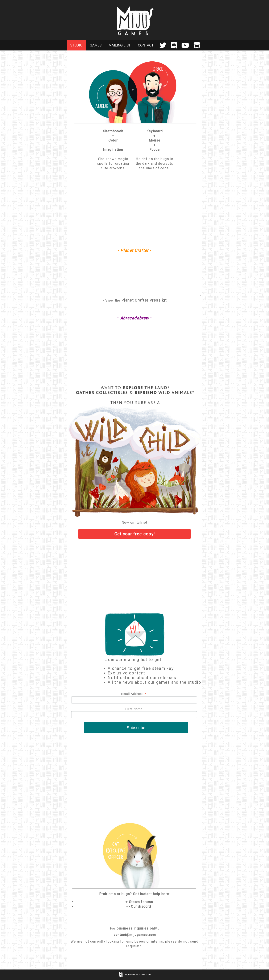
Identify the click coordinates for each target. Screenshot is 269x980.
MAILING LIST (120, 45)
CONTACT (146, 45)
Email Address (134, 694)
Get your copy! (135, 534)
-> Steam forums (139, 902)
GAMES (96, 45)
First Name (134, 709)
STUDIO (76, 45)
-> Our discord (139, 906)
